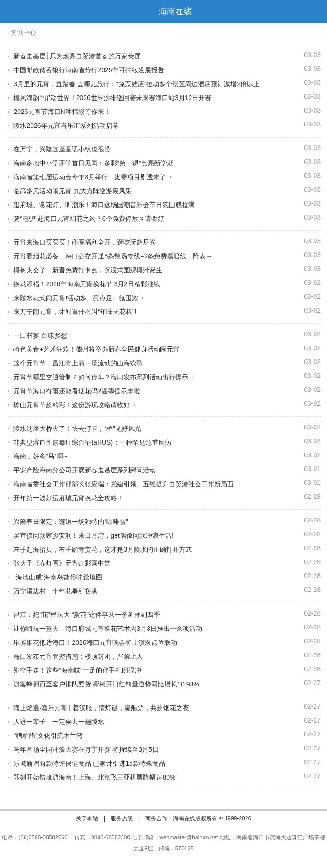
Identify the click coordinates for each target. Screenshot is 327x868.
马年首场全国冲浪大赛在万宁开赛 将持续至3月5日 (86, 749)
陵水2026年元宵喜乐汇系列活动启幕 (66, 126)
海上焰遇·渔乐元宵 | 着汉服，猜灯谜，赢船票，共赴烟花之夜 (101, 708)
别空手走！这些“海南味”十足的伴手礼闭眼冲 (77, 670)
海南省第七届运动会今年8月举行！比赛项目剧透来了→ (93, 177)
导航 (11, 12)
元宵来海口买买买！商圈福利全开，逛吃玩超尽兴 (85, 242)
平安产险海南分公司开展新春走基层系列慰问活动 (85, 470)
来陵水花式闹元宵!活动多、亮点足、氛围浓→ (79, 298)
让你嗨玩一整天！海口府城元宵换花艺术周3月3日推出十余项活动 (108, 629)
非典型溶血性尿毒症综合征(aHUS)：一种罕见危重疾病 (92, 442)
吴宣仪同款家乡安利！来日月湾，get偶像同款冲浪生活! (93, 535)
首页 (315, 12)
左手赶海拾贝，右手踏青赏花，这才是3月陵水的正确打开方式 (103, 549)
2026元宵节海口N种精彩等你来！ (62, 112)
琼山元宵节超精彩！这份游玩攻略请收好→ (75, 405)
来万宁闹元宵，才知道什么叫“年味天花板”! (75, 312)
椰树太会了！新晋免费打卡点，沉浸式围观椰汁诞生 (88, 270)
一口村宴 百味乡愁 (40, 335)
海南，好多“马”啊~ (40, 456)
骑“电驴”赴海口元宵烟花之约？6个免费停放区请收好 (89, 219)
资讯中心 (23, 32)
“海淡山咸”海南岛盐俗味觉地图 (58, 577)
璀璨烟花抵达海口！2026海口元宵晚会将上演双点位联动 (95, 642)
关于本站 (87, 818)
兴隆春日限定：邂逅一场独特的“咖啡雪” (71, 522)
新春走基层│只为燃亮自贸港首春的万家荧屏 (77, 56)
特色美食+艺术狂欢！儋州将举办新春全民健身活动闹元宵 (96, 349)
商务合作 (156, 818)
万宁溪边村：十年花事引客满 (56, 591)
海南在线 (175, 12)
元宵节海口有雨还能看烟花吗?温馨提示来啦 (77, 391)
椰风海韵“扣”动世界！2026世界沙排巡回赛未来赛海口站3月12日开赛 (112, 98)
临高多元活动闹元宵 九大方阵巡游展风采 (73, 191)
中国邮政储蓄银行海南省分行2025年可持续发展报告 (89, 70)
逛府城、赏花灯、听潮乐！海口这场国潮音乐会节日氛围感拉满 (104, 205)
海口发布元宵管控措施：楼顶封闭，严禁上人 (78, 656)
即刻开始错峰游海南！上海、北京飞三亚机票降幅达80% (94, 777)
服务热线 (122, 818)
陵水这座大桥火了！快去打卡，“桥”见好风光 (77, 428)
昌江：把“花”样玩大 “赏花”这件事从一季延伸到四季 (87, 615)
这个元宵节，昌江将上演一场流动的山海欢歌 (78, 363)
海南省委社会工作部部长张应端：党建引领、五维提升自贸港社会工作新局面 (123, 484)
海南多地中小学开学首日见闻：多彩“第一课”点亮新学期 (93, 163)
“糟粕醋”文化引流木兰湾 (48, 736)
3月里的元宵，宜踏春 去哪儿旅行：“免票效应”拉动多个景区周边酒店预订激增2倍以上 (137, 84)
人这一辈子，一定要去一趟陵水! (60, 722)
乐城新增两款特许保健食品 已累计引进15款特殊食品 (89, 763)
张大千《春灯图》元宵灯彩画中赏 (62, 563)
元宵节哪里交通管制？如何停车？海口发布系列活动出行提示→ (104, 377)
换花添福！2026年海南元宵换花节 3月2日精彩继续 (87, 284)
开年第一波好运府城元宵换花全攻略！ (68, 498)
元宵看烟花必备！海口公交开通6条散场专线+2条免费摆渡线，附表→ (113, 256)
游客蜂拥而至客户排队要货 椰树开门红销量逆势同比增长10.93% (106, 684)
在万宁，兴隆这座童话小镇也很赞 (62, 149)
